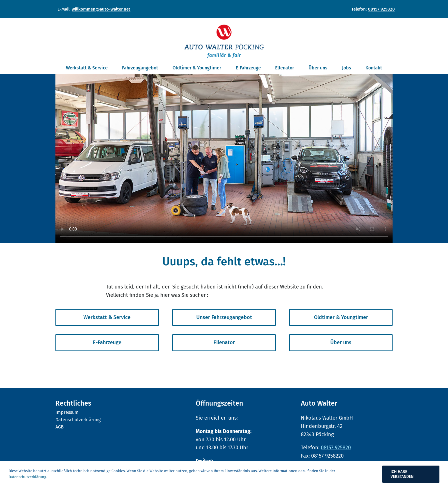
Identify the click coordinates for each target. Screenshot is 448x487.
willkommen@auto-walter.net (101, 9)
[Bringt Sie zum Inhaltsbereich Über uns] (341, 343)
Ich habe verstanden (402, 474)
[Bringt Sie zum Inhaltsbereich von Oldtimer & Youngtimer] (341, 317)
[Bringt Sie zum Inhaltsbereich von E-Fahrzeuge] (107, 343)
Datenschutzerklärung (27, 477)
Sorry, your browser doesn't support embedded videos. (224, 159)
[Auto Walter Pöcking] (224, 27)
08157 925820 (381, 9)
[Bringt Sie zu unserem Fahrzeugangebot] (224, 317)
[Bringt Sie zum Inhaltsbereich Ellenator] (224, 343)
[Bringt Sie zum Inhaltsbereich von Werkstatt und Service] (107, 317)
